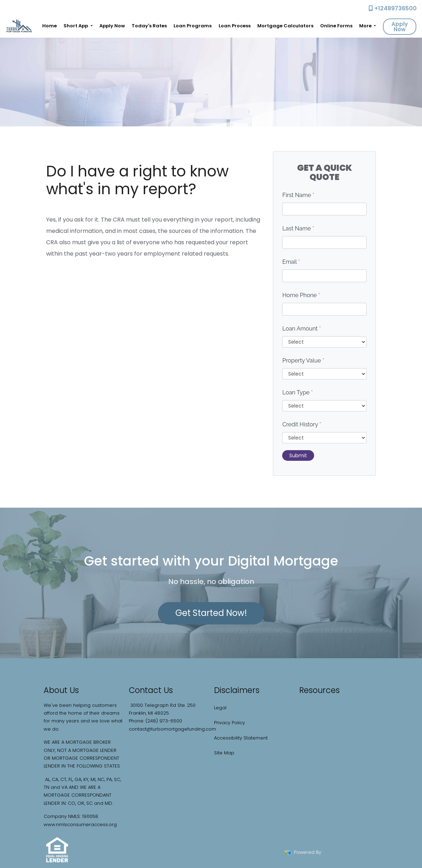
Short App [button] (76, 26)
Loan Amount (302, 329)
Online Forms (336, 26)
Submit (298, 455)
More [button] (366, 26)
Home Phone (301, 295)
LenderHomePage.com (349, 852)
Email (291, 262)
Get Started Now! (211, 613)
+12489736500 (393, 8)
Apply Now (112, 26)
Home (50, 26)
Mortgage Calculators (285, 26)
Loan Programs (193, 26)
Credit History (302, 424)
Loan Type (297, 392)
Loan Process (235, 26)
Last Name (298, 228)
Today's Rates (149, 26)
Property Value (303, 361)
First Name (298, 195)
